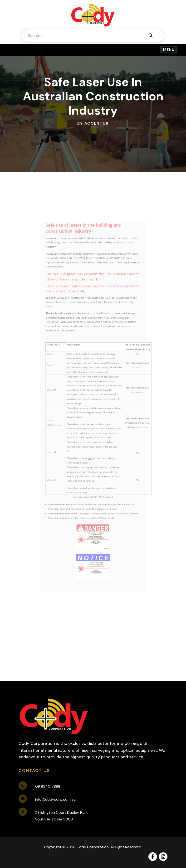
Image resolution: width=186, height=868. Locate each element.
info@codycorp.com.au (55, 799)
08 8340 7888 (48, 786)
